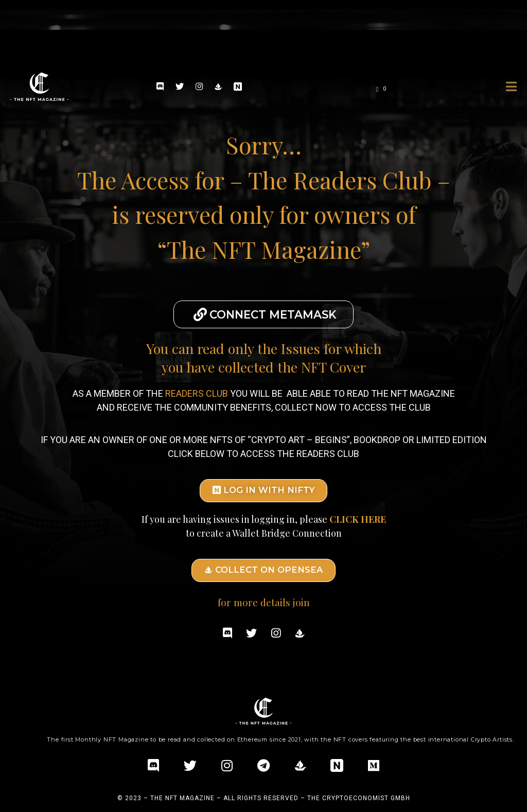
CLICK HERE (358, 516)
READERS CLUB (197, 391)
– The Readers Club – (340, 180)
